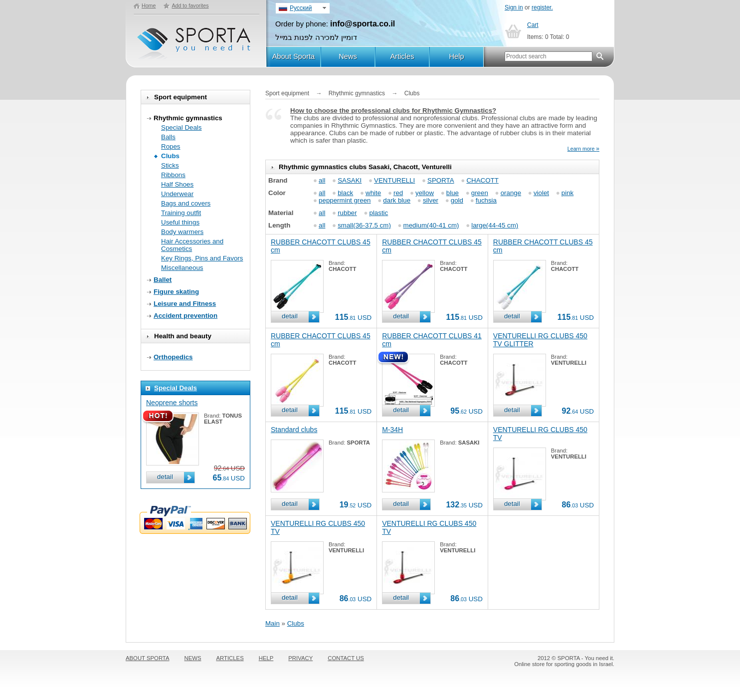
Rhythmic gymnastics (188, 118)
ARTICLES (230, 658)
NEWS (193, 658)
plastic (378, 213)
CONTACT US (346, 658)
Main (273, 623)
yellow (425, 193)
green (480, 193)
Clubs (170, 156)
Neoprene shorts (172, 403)
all (322, 180)
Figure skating (176, 292)
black (345, 193)
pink (567, 193)
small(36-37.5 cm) (364, 225)
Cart (533, 25)
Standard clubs (294, 430)
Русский (301, 8)
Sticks (170, 165)
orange (511, 193)
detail (165, 477)
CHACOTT (482, 180)
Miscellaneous (182, 268)
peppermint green (345, 200)
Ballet (163, 280)
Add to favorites (190, 5)
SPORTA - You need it (195, 39)
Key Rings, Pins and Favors (202, 258)
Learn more (583, 149)
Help (456, 56)
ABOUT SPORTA (148, 658)
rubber (347, 213)
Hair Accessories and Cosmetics (192, 245)
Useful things (180, 222)
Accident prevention (185, 316)
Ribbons (173, 175)
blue (453, 193)
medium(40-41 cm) (431, 225)
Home (149, 5)
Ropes (171, 146)
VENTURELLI (394, 180)
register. (542, 7)
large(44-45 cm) (495, 225)
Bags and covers (186, 203)
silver (431, 200)
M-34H (392, 430)
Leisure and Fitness (185, 304)
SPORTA (441, 180)
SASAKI (350, 180)
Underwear (177, 194)
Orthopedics (173, 357)
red (398, 193)
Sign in (514, 7)
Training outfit (181, 213)
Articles (402, 56)
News (348, 56)
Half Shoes (177, 184)
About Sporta (294, 56)
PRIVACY (300, 658)
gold (457, 200)
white (373, 193)
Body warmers (182, 232)
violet (541, 193)
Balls (168, 137)
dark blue (397, 200)
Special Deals (182, 127)
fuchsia (486, 200)
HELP (266, 658)
